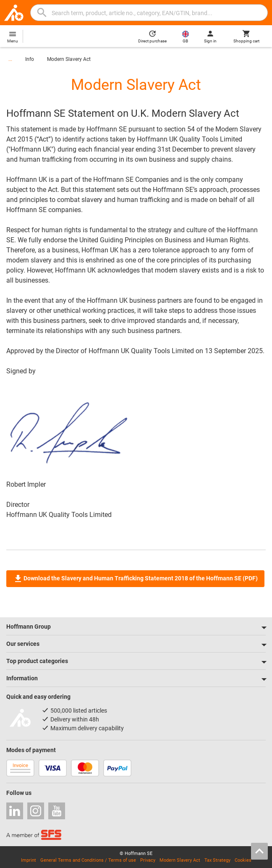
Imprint (29, 860)
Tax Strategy (217, 860)
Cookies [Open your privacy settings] (243, 860)
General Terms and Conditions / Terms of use (88, 860)
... (10, 59)
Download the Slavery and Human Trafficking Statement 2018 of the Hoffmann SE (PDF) (135, 579)
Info (30, 59)
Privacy (148, 860)
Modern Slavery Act (69, 59)
